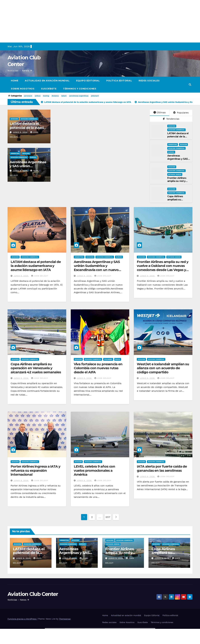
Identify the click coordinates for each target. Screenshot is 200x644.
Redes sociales (149, 81)
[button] (190, 85)
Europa (33, 157)
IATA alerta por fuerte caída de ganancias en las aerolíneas (162, 468)
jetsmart (95, 96)
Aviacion (14, 119)
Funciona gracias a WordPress (22, 619)
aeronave (28, 96)
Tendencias (171, 119)
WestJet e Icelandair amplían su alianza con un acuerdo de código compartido (163, 368)
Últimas (160, 112)
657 (108, 517)
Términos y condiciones (80, 89)
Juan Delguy (40, 276)
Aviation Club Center (33, 594)
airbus (38, 96)
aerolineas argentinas (79, 96)
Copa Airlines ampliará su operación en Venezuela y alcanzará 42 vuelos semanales (36, 368)
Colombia (108, 359)
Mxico (118, 359)
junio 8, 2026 (21, 480)
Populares (181, 113)
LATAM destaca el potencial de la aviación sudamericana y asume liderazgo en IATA (36, 266)
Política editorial (119, 81)
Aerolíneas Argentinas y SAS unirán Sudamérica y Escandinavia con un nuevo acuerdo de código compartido (99, 268)
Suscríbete (49, 89)
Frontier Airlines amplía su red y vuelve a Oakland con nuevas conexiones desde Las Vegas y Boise (163, 268)
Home (15, 81)
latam (64, 96)
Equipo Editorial (88, 81)
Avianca (55, 96)
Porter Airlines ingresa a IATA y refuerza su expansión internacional (35, 470)
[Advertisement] (91, 21)
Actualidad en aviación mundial (47, 81)
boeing (46, 96)
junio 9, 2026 (20, 132)
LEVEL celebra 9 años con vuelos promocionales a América (95, 470)
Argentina (15, 153)
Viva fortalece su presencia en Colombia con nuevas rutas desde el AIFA (98, 368)
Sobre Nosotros (23, 89)
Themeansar (65, 619)
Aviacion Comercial (29, 119)
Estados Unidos (175, 174)
